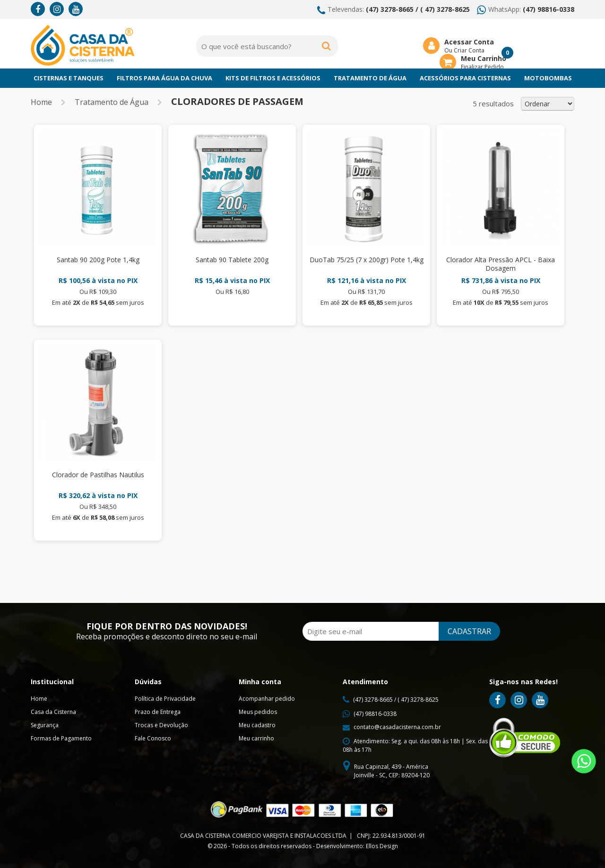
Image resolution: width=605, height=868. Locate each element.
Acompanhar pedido (267, 699)
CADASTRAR (469, 631)
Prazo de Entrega (158, 712)
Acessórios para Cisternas (465, 78)
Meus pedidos (258, 712)
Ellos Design (382, 846)
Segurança (45, 725)
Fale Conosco (153, 738)
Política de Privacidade (165, 699)
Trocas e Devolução (161, 725)
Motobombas (548, 78)
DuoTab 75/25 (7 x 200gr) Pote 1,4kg (367, 260)
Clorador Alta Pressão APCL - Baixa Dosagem (501, 264)
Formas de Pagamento (61, 738)
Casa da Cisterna (53, 712)
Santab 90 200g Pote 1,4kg (98, 260)
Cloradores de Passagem (237, 101)
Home (41, 102)
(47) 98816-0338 (549, 9)
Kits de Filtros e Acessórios (273, 78)
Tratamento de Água (370, 78)
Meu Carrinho (484, 58)
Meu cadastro (257, 725)
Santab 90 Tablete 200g (232, 260)
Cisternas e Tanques (69, 78)
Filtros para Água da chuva (164, 78)
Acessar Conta (469, 42)
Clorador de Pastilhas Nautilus (98, 475)
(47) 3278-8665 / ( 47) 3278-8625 (418, 9)
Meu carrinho (256, 738)
